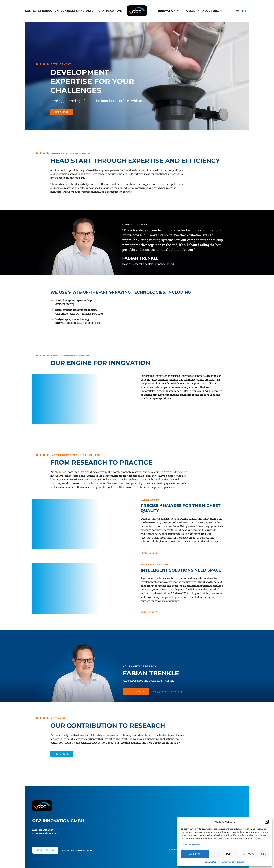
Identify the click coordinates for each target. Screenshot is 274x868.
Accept (195, 854)
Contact (174, 849)
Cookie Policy (212, 862)
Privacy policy (228, 862)
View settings (255, 854)
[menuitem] (237, 11)
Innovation (169, 11)
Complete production (42, 11)
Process (191, 11)
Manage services (191, 845)
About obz (212, 11)
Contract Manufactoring (81, 11)
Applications (112, 11)
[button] (267, 822)
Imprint (241, 862)
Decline (225, 854)
